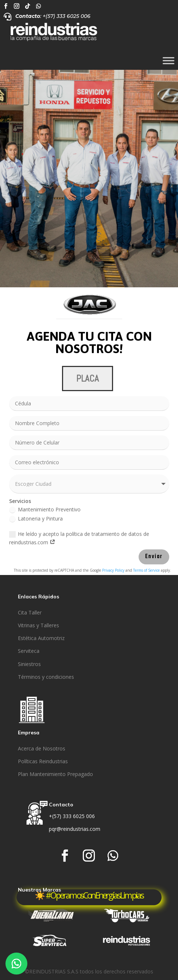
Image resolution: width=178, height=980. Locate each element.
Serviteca (29, 651)
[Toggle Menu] (169, 61)
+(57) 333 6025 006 (72, 816)
